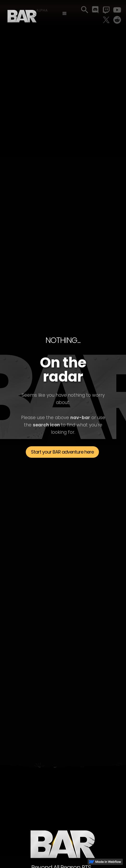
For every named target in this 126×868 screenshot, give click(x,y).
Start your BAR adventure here (62, 452)
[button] (64, 14)
